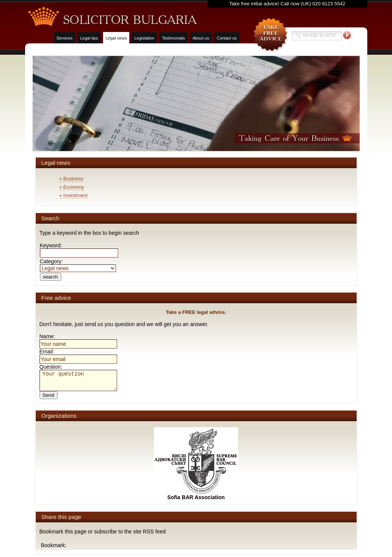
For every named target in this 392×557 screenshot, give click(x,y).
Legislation (144, 38)
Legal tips (89, 38)
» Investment (73, 195)
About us (201, 38)
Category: (78, 265)
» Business (71, 179)
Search (51, 218)
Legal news (116, 38)
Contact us (227, 38)
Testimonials (174, 38)
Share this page (61, 517)
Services (64, 38)
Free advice (56, 298)
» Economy (72, 187)
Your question (78, 380)
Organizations (59, 416)
